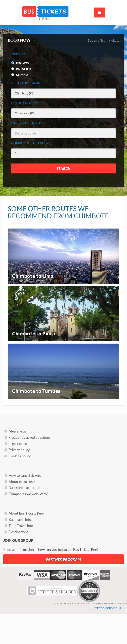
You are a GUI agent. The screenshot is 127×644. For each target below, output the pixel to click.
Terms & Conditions (108, 608)
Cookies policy (20, 456)
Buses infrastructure (24, 488)
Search (64, 169)
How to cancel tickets (25, 475)
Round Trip (21, 69)
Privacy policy (19, 450)
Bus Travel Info (20, 519)
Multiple (20, 75)
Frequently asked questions (30, 437)
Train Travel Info (21, 526)
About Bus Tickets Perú (26, 513)
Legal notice (18, 444)
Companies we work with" (28, 494)
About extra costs (22, 482)
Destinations (18, 532)
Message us (17, 431)
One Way (20, 63)
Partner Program (64, 560)
